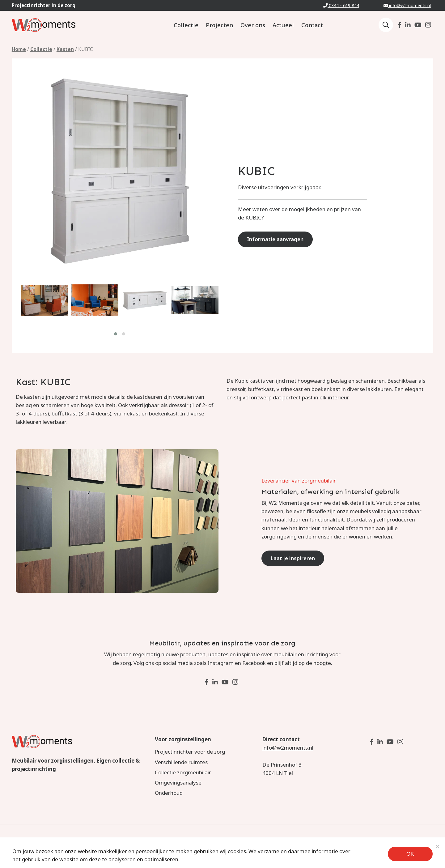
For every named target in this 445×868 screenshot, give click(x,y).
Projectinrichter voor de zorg (190, 752)
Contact (312, 25)
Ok (410, 854)
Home (19, 49)
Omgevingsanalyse (178, 783)
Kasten (65, 49)
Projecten (219, 25)
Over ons (253, 25)
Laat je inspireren (293, 558)
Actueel (283, 25)
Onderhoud (169, 793)
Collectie (186, 25)
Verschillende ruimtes (181, 762)
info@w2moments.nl (407, 5)
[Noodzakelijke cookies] (437, 846)
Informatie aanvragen (275, 239)
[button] (116, 334)
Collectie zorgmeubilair (183, 772)
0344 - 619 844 (341, 5)
